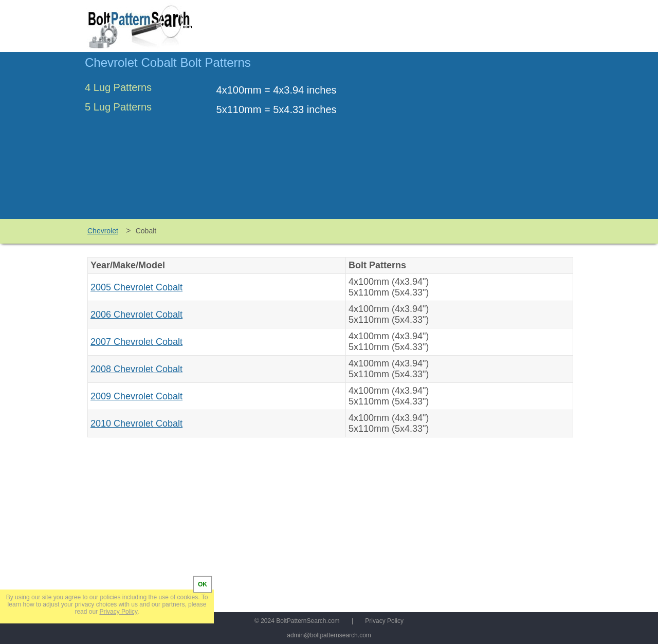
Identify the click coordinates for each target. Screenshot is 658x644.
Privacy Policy (384, 621)
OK (203, 584)
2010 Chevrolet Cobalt (136, 424)
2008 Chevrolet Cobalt (136, 369)
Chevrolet (103, 231)
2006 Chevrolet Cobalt (136, 315)
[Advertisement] (487, 140)
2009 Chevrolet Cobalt (136, 396)
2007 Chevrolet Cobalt (136, 342)
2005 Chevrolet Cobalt (136, 287)
